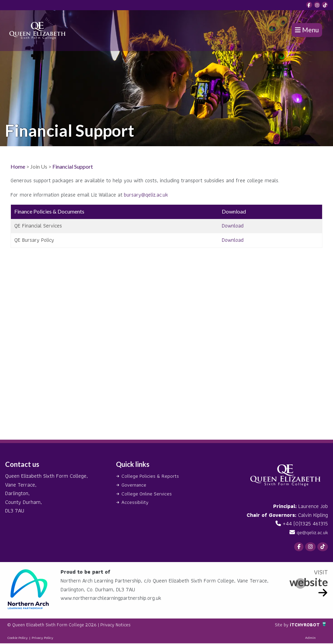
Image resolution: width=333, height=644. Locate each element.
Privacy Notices (130, 625)
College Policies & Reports (151, 476)
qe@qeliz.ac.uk (312, 532)
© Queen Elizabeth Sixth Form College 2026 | (60, 625)
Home (18, 166)
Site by (278, 625)
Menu (307, 30)
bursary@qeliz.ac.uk (146, 195)
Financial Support (73, 166)
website (309, 583)
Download (233, 226)
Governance (135, 485)
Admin (310, 638)
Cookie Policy (17, 638)
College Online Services (148, 493)
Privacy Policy (42, 638)
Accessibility (135, 502)
